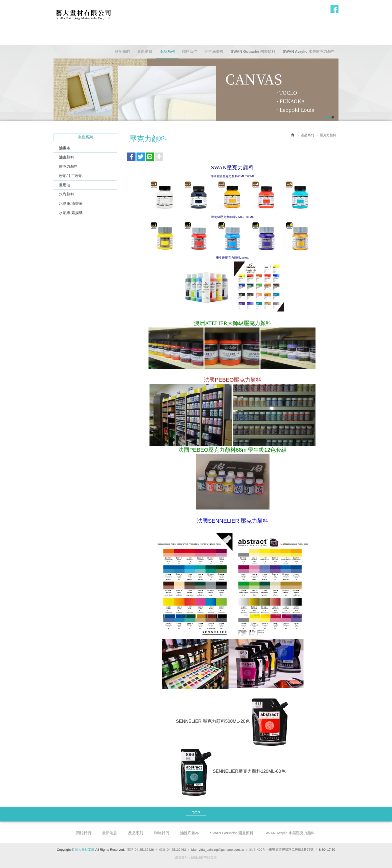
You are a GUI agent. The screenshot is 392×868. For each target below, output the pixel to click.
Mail (194, 850)
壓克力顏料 (68, 166)
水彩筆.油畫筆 (71, 203)
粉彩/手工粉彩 (71, 176)
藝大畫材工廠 (83, 14)
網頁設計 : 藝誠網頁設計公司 (196, 858)
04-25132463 (176, 850)
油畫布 (65, 148)
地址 (252, 850)
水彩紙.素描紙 (71, 213)
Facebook (334, 9)
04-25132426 (144, 850)
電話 (130, 850)
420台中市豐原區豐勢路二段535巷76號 (285, 850)
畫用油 (65, 185)
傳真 (162, 850)
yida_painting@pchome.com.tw (221, 850)
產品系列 (307, 135)
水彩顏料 (66, 194)
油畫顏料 (66, 157)
